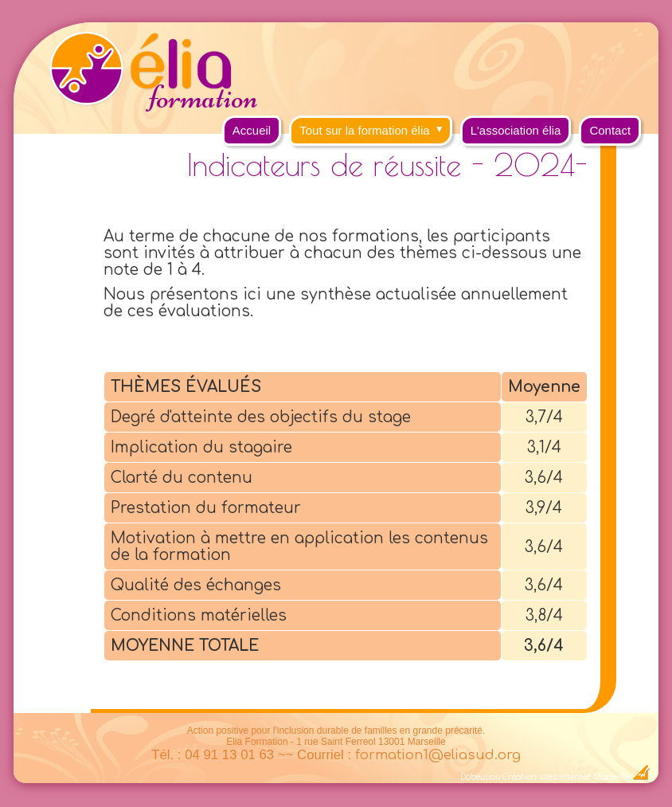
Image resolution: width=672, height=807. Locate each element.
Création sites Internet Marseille (566, 777)
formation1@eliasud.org (438, 755)
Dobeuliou (481, 777)
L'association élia (516, 130)
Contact (610, 130)
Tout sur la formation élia (375, 126)
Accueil (252, 130)
